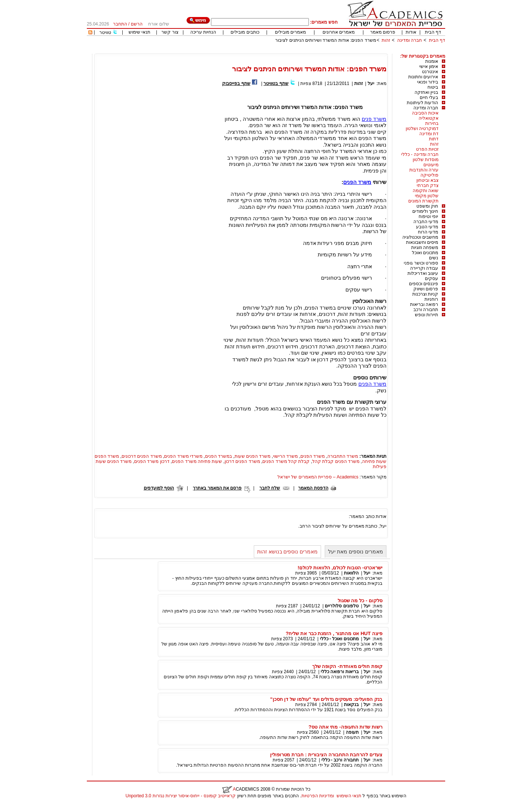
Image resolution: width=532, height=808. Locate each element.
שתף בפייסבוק (236, 83)
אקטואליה (429, 118)
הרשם (137, 24)
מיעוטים (431, 165)
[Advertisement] (311, 51)
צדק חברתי (428, 185)
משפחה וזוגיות (425, 248)
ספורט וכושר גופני (421, 263)
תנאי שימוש (139, 32)
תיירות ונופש (427, 315)
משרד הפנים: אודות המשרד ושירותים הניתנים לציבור (325, 40)
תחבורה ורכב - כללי (340, 760)
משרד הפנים (357, 182)
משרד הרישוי (285, 456)
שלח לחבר (270, 488)
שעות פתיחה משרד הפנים (197, 461)
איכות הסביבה (425, 113)
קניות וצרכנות (425, 294)
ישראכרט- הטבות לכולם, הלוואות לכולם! (340, 568)
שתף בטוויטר (276, 83)
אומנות (432, 61)
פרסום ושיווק (426, 289)
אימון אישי (429, 67)
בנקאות (351, 705)
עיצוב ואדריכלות (423, 273)
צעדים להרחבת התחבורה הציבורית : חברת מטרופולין (326, 755)
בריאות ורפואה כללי (340, 672)
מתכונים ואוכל (425, 253)
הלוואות (351, 573)
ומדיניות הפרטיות (318, 796)
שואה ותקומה (426, 191)
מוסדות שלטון (426, 160)
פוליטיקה (429, 175)
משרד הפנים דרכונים (142, 456)
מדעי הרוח (428, 232)
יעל (371, 83)
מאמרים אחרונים (339, 32)
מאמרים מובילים (290, 32)
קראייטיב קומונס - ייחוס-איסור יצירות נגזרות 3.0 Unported (181, 796)
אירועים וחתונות (423, 77)
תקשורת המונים (423, 201)
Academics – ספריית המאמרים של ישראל (318, 477)
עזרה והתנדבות (424, 170)
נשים (434, 258)
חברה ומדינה (410, 40)
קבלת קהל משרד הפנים (286, 461)
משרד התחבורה (343, 456)
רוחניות (431, 299)
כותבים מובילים (245, 32)
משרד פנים (374, 119)
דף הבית (433, 32)
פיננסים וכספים (424, 284)
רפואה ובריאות (424, 304)
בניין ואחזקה (426, 92)
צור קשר (170, 32)
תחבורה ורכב (426, 310)
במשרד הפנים (219, 456)
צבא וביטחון (427, 180)
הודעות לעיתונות (422, 103)
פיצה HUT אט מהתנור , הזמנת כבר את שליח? (334, 633)
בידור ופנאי (428, 82)
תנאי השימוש (349, 796)
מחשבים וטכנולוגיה (420, 237)
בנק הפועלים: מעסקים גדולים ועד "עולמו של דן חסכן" (326, 699)
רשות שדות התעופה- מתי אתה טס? (345, 727)
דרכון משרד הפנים (152, 461)
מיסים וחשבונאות (422, 242)
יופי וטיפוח (428, 217)
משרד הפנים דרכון (242, 461)
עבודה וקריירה (424, 268)
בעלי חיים (429, 98)
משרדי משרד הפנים (183, 456)
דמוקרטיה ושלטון (422, 129)
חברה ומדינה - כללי (420, 154)
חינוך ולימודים (425, 211)
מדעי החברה (426, 222)
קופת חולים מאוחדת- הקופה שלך (347, 666)
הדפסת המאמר (313, 488)
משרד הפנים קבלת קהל (336, 461)
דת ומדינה (429, 134)
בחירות (432, 123)
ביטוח (433, 87)
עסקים (432, 279)
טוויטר (105, 33)
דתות (434, 139)
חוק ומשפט (427, 206)
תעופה (352, 732)
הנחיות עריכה (203, 32)
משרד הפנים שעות (253, 456)
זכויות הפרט (427, 149)
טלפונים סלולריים (342, 606)
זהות (386, 40)
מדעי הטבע (427, 227)
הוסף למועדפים (159, 488)
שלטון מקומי (427, 196)
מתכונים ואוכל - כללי (339, 639)
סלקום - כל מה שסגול (360, 601)
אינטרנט (430, 72)
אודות (411, 32)
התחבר (120, 24)
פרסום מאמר (383, 32)
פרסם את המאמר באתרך (217, 488)
